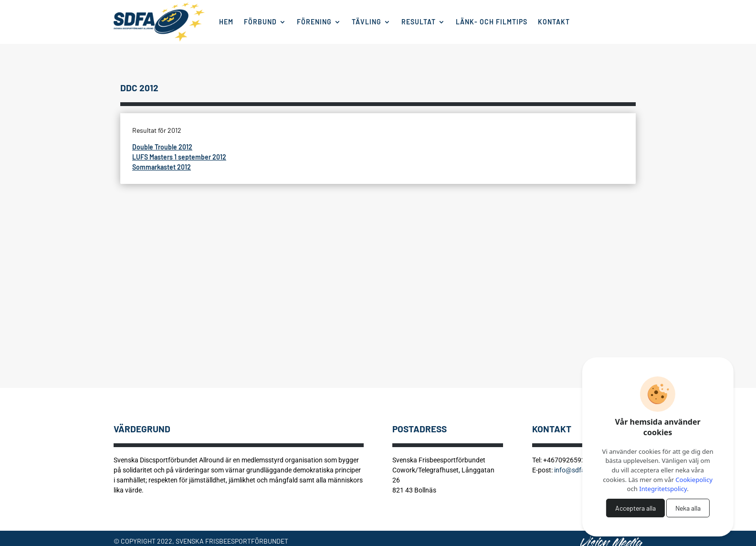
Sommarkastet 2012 (162, 167)
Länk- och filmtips (492, 22)
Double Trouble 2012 (162, 147)
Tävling (367, 22)
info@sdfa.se (574, 470)
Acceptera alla (635, 508)
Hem (226, 22)
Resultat (419, 22)
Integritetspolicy (663, 489)
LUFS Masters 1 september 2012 (179, 157)
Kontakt (554, 22)
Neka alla (688, 508)
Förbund (260, 22)
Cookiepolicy (694, 480)
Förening (314, 22)
